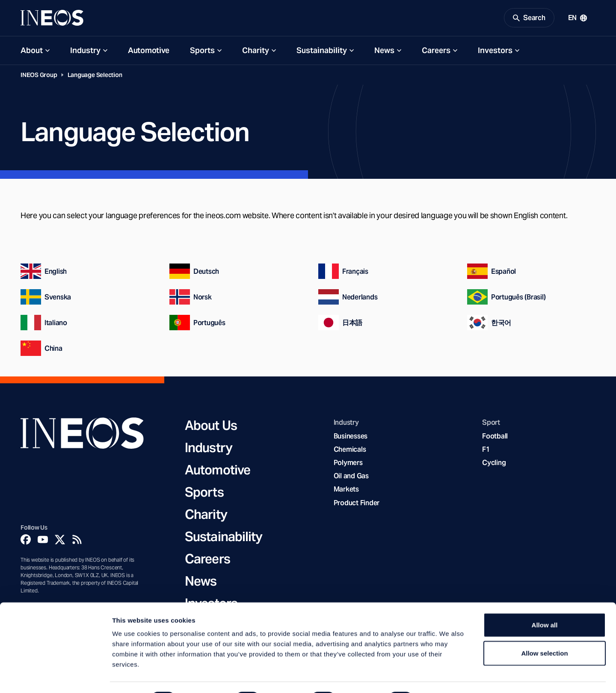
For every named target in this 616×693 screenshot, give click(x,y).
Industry (85, 52)
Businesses (351, 438)
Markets (346, 491)
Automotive (149, 52)
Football (495, 438)
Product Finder (357, 505)
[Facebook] (26, 542)
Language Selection (95, 77)
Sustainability (322, 52)
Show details (449, 676)
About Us (211, 427)
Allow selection (544, 630)
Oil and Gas (351, 478)
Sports (202, 52)
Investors (495, 52)
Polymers (348, 464)
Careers (436, 52)
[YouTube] (43, 542)
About (32, 52)
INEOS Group (39, 77)
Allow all (545, 602)
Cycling (494, 464)
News (384, 52)
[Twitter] (60, 542)
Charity (256, 52)
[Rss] (77, 542)
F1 (486, 451)
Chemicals (350, 451)
